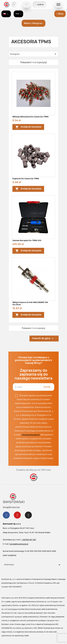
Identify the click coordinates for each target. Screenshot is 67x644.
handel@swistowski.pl (19, 544)
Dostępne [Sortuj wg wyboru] (33, 54)
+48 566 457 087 (29, 540)
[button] (60, 14)
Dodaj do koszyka (28, 127)
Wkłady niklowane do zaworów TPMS (30, 117)
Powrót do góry (43, 339)
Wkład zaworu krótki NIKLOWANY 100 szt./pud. (30, 303)
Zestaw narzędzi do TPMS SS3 (27, 240)
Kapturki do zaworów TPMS (26, 179)
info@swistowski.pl (31, 435)
